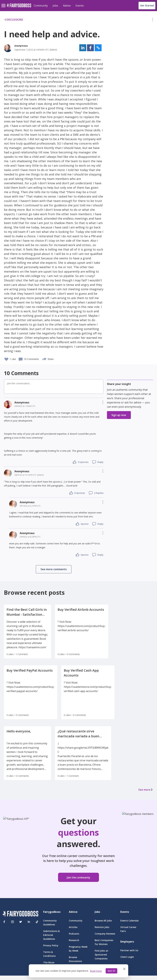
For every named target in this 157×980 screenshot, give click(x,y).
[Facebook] (4, 922)
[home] (19, 7)
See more (146, 790)
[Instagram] (12, 922)
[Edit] (153, 20)
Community (41, 6)
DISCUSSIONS (13, 20)
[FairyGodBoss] (20, 914)
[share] (44, 359)
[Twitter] (21, 922)
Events (80, 6)
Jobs (55, 6)
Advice (67, 6)
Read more (96, 971)
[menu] (4, 3)
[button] (153, 20)
